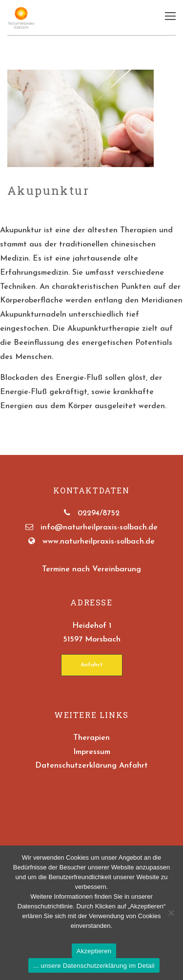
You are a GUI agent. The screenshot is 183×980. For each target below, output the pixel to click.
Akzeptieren (94, 951)
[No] (171, 913)
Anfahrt (92, 665)
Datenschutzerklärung (76, 766)
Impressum (92, 752)
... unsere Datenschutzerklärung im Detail (94, 966)
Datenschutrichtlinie (45, 906)
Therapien (91, 738)
